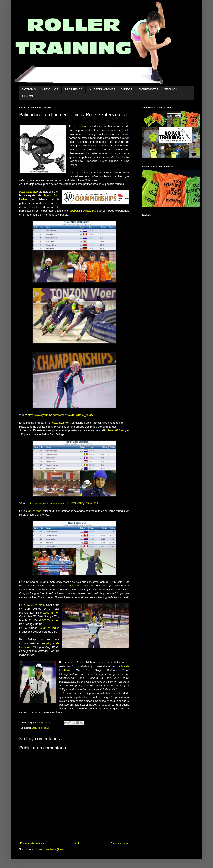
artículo (84, 126)
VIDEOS (127, 89)
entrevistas (148, 89)
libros (28, 96)
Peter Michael (116, 430)
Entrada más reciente (32, 843)
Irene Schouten (28, 192)
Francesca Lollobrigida (81, 211)
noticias (29, 89)
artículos (50, 89)
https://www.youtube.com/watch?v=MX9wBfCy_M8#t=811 (63, 503)
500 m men (35, 511)
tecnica (171, 89)
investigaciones (102, 89)
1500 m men (51, 613)
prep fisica (74, 89)
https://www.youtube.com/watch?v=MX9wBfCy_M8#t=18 (62, 415)
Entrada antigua (120, 843)
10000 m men (50, 620)
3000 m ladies (49, 628)
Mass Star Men (61, 423)
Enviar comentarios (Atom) (50, 849)
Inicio (77, 843)
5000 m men (36, 605)
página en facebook (80, 586)
